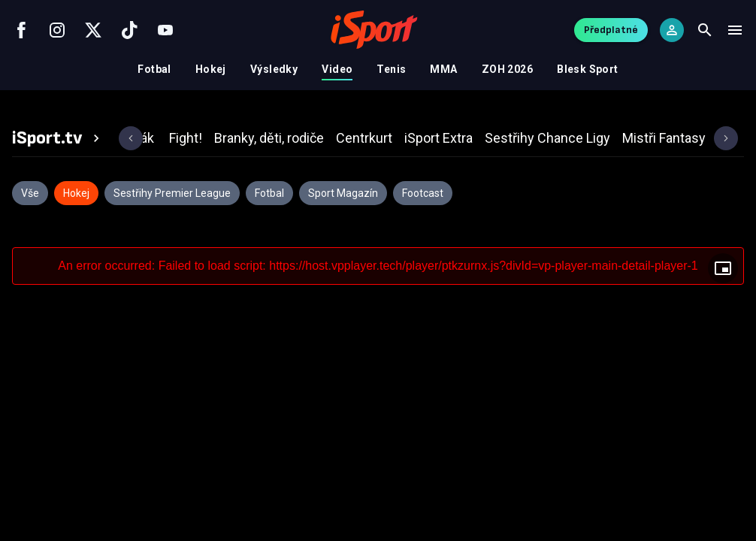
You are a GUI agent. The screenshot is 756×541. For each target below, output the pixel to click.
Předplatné (611, 30)
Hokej (211, 69)
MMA (443, 69)
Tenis (391, 69)
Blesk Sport (588, 69)
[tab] (58, 138)
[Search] (705, 30)
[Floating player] (723, 268)
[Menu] (735, 30)
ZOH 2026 (507, 69)
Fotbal (154, 69)
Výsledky (274, 69)
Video (337, 69)
